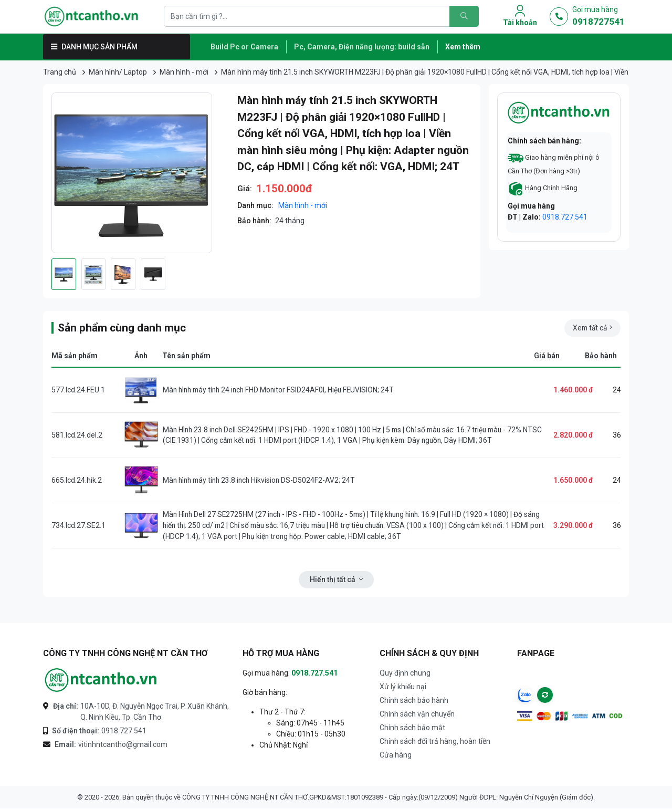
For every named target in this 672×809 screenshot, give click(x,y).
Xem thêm (463, 47)
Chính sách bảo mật (412, 728)
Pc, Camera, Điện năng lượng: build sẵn (362, 47)
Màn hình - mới (184, 72)
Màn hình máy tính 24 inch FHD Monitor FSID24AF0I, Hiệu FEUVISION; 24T (281, 390)
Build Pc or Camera (244, 47)
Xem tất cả (591, 328)
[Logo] (101, 17)
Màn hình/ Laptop (118, 72)
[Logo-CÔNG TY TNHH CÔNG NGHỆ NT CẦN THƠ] (101, 680)
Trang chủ (60, 72)
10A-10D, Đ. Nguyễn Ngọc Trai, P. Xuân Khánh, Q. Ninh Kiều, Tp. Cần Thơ (141, 711)
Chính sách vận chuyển (417, 714)
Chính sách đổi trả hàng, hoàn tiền (435, 741)
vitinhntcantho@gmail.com (111, 745)
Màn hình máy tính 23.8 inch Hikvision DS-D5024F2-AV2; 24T (261, 480)
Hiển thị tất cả (336, 579)
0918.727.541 (565, 217)
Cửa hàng (396, 755)
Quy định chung (405, 673)
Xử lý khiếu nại (403, 687)
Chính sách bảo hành (414, 700)
